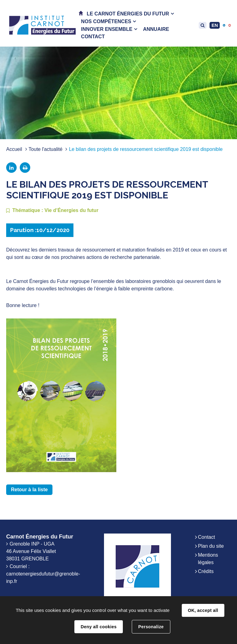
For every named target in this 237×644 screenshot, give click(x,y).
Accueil (14, 149)
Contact (207, 537)
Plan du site (211, 546)
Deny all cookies (98, 627)
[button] (130, 14)
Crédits (206, 571)
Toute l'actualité (46, 149)
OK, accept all (203, 610)
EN (215, 25)
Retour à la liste (29, 490)
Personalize (151, 627)
